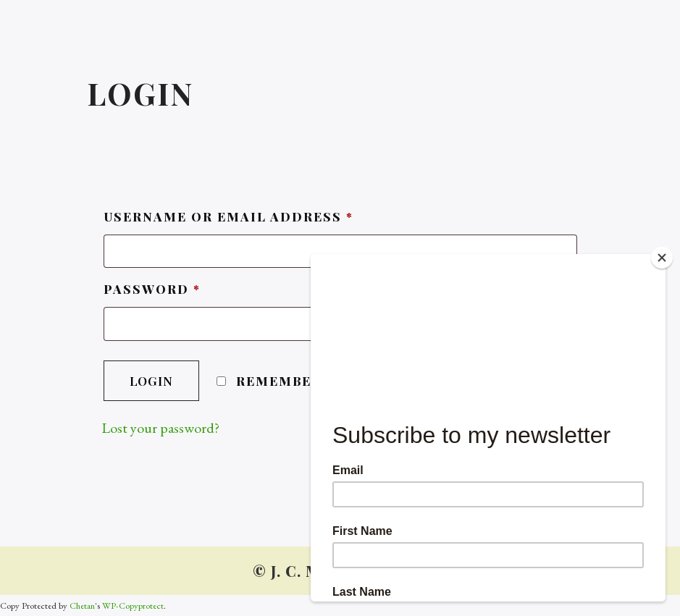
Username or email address (228, 216)
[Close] (662, 258)
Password (152, 289)
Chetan (82, 606)
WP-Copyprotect (133, 606)
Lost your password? (160, 428)
